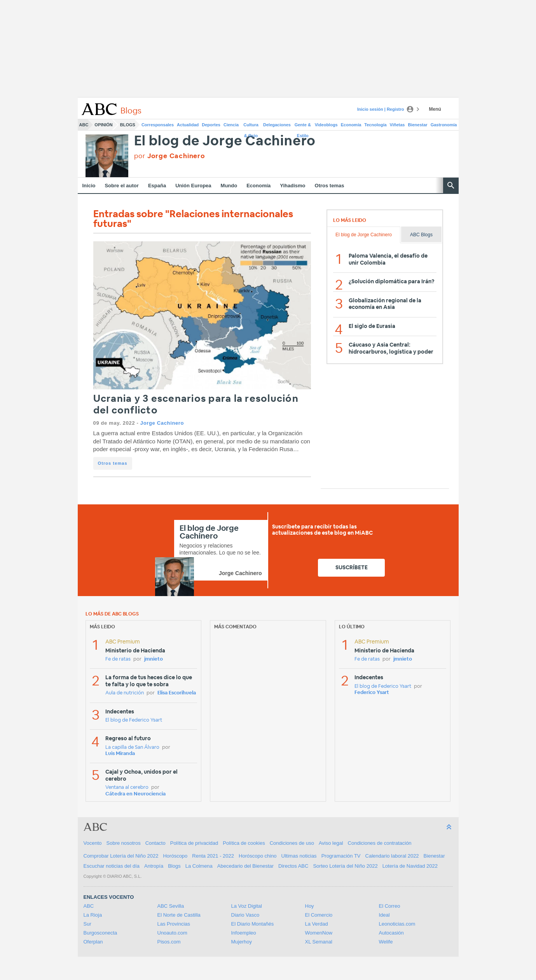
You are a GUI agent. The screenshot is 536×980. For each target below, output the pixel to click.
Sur (87, 924)
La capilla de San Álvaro (132, 747)
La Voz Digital (247, 906)
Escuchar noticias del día (112, 866)
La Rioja (93, 915)
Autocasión (391, 933)
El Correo (390, 906)
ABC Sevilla (171, 906)
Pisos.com (169, 942)
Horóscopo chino (258, 856)
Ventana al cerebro (127, 787)
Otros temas (330, 186)
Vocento (93, 843)
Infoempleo (244, 933)
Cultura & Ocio (251, 126)
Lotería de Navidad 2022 (410, 866)
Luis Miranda (120, 754)
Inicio (89, 186)
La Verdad (317, 924)
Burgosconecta (100, 933)
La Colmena (199, 866)
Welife (386, 942)
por (170, 156)
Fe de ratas (118, 659)
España (157, 186)
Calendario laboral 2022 (392, 856)
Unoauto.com (172, 933)
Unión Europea (193, 186)
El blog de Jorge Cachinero (225, 141)
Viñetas (397, 125)
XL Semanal (319, 942)
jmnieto (154, 659)
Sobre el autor (121, 186)
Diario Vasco (245, 915)
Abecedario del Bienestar (245, 866)
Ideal (384, 915)
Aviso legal (331, 843)
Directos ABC (293, 866)
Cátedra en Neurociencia (135, 794)
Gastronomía (444, 125)
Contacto (155, 843)
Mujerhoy (242, 942)
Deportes (211, 125)
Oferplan (93, 942)
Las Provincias (174, 924)
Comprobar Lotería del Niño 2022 (121, 856)
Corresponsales (158, 125)
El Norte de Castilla (179, 915)
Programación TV (341, 856)
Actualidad (188, 125)
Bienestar (418, 125)
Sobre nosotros (124, 843)
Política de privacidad (194, 843)
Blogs (128, 125)
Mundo (229, 186)
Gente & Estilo (303, 126)
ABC (84, 125)
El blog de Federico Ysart (134, 720)
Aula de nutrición (125, 693)
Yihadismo (292, 186)
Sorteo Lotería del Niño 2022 (345, 866)
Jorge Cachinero (162, 423)
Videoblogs (326, 125)
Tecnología (375, 125)
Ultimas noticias (299, 856)
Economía (351, 125)
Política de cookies (244, 843)
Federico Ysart (372, 693)
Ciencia (231, 125)
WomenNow (319, 933)
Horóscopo (175, 856)
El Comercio (319, 915)
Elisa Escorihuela (177, 693)
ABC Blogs (421, 235)
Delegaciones (277, 125)
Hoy (310, 906)
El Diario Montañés (253, 924)
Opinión (103, 125)
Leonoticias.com (397, 924)
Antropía (154, 866)
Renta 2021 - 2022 (213, 856)
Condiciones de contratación (380, 843)
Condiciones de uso (292, 843)
